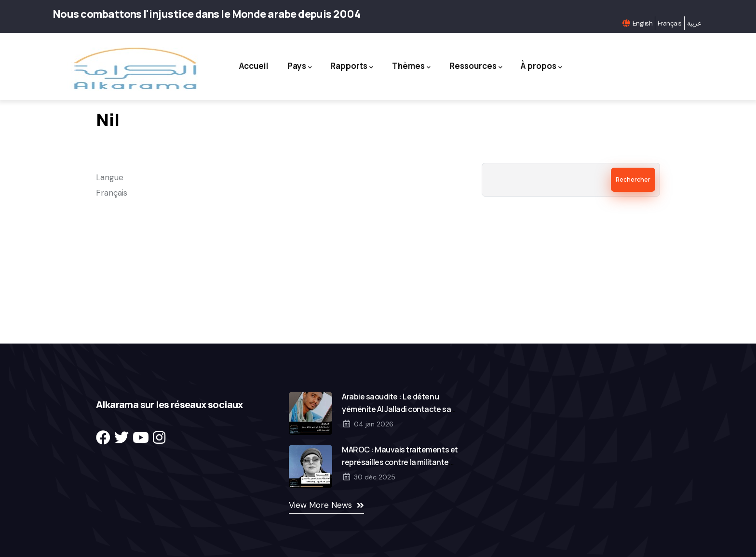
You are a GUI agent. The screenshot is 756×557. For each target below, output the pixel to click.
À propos (549, 66)
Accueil (246, 66)
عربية (694, 23)
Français (670, 23)
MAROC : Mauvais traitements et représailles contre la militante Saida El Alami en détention (400, 462)
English (642, 23)
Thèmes (413, 66)
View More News (320, 505)
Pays (295, 66)
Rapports (350, 66)
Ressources (480, 66)
